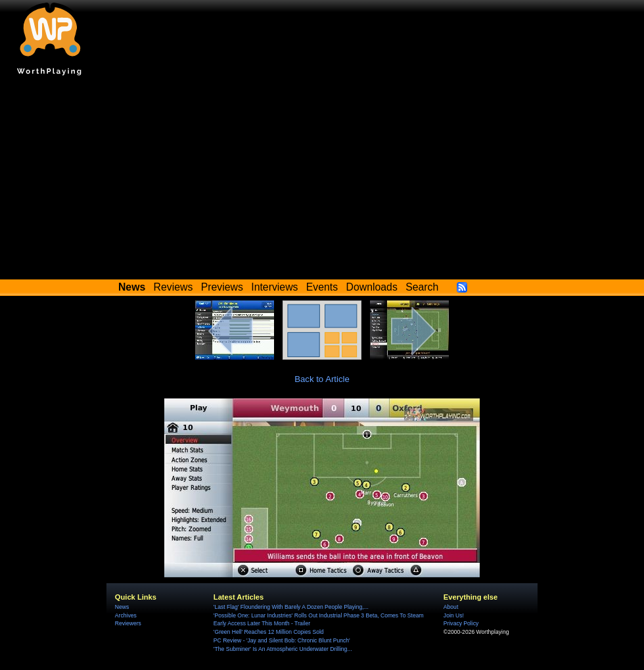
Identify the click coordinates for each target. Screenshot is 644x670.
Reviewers (128, 623)
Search (422, 287)
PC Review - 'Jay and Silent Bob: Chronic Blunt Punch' (282, 640)
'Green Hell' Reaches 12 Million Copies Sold (269, 632)
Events (322, 287)
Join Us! (454, 615)
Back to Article (322, 379)
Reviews (173, 287)
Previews (222, 287)
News (122, 607)
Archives (126, 615)
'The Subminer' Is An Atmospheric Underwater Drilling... (283, 649)
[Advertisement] (322, 181)
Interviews (274, 287)
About (451, 607)
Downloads (372, 287)
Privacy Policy (461, 623)
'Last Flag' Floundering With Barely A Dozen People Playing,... (291, 607)
